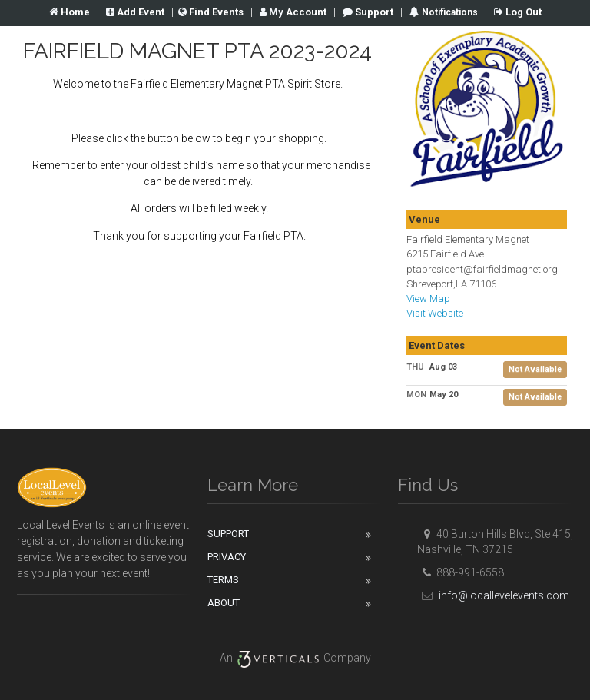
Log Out (518, 12)
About (224, 603)
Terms (223, 580)
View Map (428, 299)
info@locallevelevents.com (493, 595)
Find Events (211, 12)
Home (70, 12)
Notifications (449, 12)
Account (293, 12)
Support (368, 12)
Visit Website (435, 313)
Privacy (227, 557)
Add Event (135, 12)
